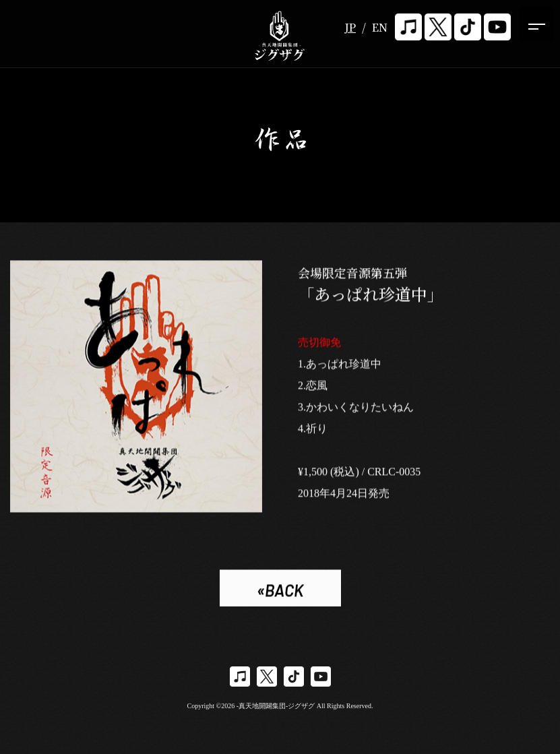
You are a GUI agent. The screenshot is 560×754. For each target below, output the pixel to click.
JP (350, 27)
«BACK (280, 591)
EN (380, 27)
